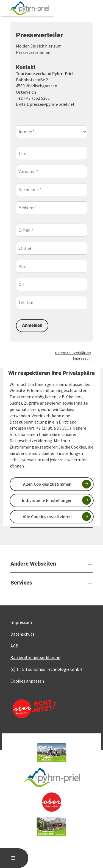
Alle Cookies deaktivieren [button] (47, 516)
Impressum (82, 358)
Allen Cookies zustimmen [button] (47, 484)
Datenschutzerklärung (73, 353)
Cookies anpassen (27, 681)
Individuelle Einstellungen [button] (47, 500)
